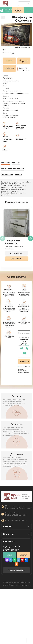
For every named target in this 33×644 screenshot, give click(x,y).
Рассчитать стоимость (23, 611)
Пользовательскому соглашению (24, 380)
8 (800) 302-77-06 (12, 603)
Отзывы (18, 174)
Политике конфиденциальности (25, 375)
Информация (7, 174)
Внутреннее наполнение (12, 168)
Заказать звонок (10, 611)
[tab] (5, 163)
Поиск (28, 4)
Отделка (16, 163)
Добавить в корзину (24, 61)
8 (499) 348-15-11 (11, 606)
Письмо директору (17, 625)
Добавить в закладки (22, 47)
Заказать (9, 61)
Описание (5, 163)
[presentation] (3, 238)
